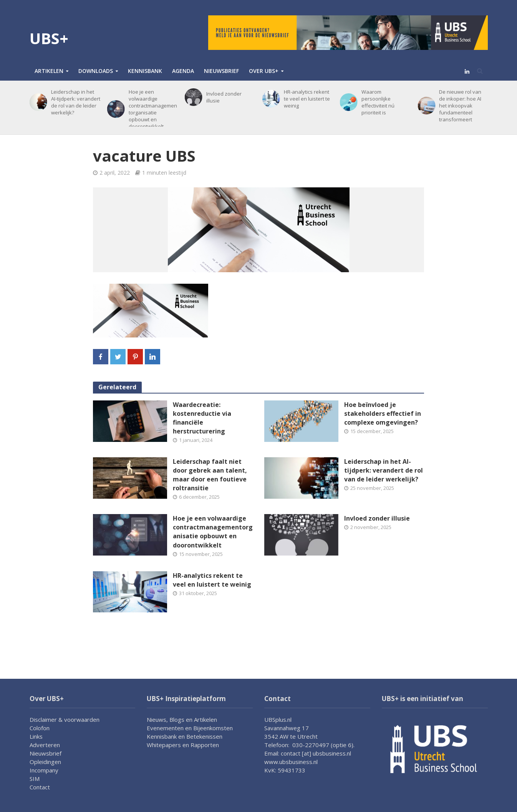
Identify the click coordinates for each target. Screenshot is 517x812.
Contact (40, 787)
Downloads (96, 71)
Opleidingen (45, 762)
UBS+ (49, 38)
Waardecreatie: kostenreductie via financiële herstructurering (202, 418)
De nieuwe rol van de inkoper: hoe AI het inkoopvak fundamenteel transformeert (460, 106)
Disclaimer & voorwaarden (65, 719)
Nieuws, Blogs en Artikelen (182, 719)
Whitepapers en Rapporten (183, 745)
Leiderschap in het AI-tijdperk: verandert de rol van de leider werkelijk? (76, 102)
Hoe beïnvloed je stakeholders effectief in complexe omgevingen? (383, 413)
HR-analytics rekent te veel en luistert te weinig (307, 99)
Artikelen (49, 71)
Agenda (183, 71)
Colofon (40, 728)
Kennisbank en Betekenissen (185, 736)
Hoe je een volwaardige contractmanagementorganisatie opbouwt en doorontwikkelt (153, 109)
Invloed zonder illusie (224, 97)
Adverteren (45, 745)
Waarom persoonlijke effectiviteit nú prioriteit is (378, 102)
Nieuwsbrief (221, 71)
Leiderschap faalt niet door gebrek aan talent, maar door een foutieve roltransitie (210, 475)
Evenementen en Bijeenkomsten (190, 728)
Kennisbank (145, 71)
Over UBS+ (264, 71)
